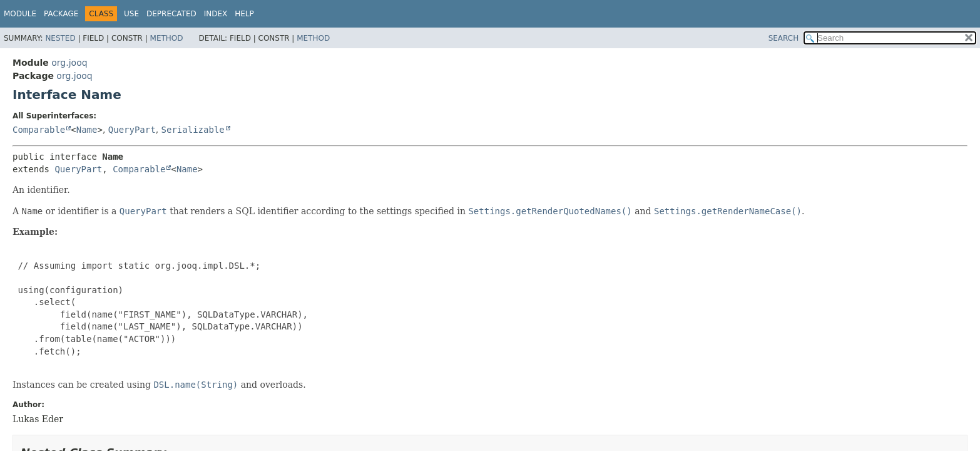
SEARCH (784, 38)
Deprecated (171, 14)
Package (61, 14)
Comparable (39, 130)
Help (244, 14)
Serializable (193, 130)
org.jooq (69, 63)
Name (87, 130)
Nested (60, 38)
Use (131, 14)
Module (20, 14)
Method (167, 38)
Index (216, 14)
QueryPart (132, 130)
